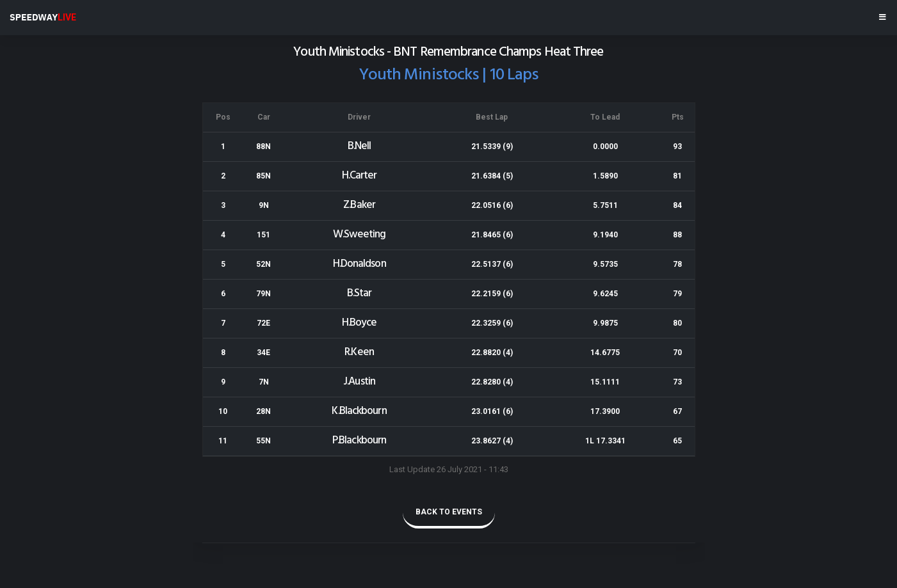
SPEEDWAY (43, 17)
